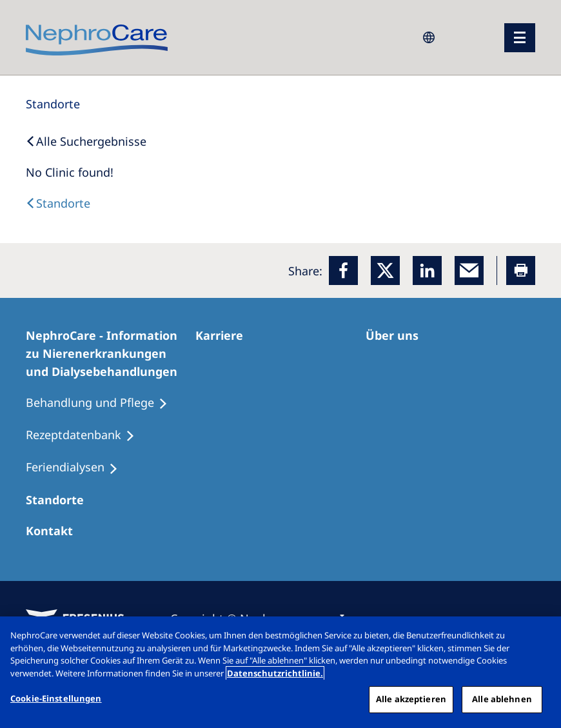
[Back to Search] (86, 141)
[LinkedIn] (427, 271)
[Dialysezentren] (61, 500)
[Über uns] (398, 335)
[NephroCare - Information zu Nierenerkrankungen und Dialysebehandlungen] (111, 353)
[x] (385, 271)
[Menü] (520, 38)
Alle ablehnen (502, 699)
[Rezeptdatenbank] (86, 435)
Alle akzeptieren (411, 699)
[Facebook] (343, 271)
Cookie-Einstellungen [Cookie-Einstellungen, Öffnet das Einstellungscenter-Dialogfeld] (56, 698)
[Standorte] (53, 104)
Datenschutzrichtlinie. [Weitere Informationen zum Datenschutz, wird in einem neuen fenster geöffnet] (275, 673)
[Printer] (521, 271)
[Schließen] (540, 637)
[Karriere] (225, 335)
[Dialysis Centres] (58, 203)
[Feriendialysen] (78, 467)
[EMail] (469, 271)
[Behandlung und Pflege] (103, 403)
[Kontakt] (55, 531)
